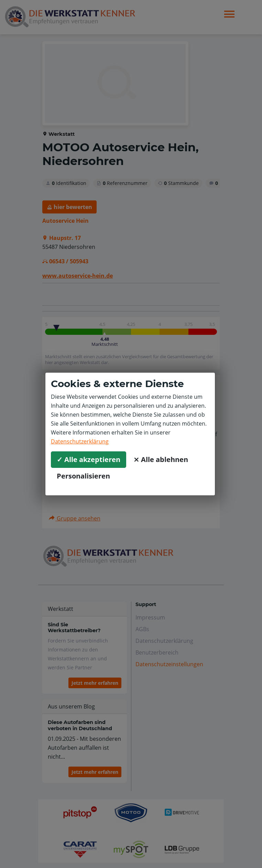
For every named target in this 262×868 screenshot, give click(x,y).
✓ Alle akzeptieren (89, 459)
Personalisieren (83, 476)
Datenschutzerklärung (80, 441)
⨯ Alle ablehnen (161, 459)
